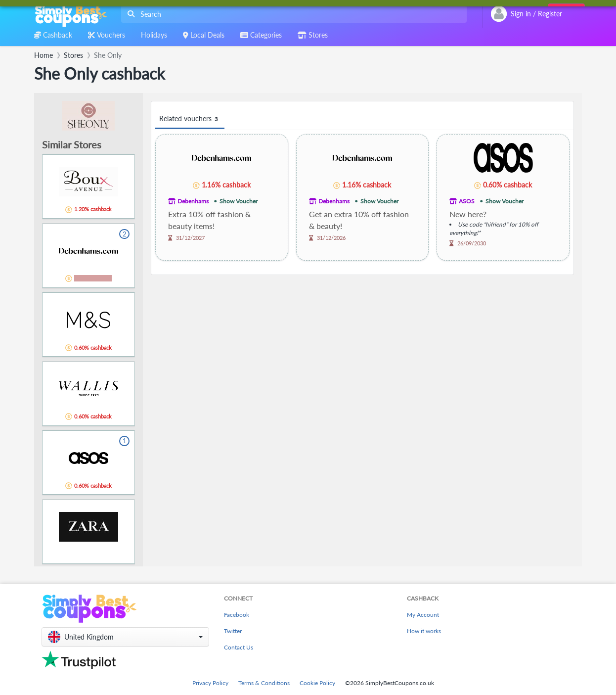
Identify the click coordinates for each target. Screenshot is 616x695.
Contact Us (239, 647)
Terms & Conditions (264, 683)
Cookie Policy (317, 683)
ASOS (467, 201)
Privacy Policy (210, 683)
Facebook (237, 615)
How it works (424, 631)
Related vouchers (190, 119)
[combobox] (292, 14)
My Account (423, 615)
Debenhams (193, 201)
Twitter (233, 631)
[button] (125, 637)
